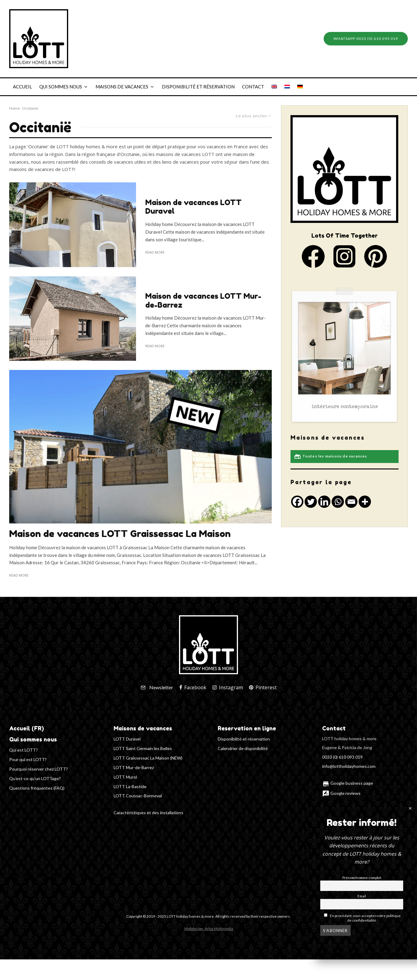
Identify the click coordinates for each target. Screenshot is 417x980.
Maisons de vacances (122, 87)
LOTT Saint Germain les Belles (143, 748)
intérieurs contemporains (345, 407)
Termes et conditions (347, 821)
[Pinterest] (263, 687)
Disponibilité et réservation (198, 87)
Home (14, 108)
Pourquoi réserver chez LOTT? (39, 769)
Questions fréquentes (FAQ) (37, 788)
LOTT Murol (125, 777)
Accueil (22, 87)
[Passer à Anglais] (274, 87)
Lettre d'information (346, 803)
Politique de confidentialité (352, 830)
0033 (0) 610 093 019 (342, 757)
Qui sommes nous (61, 87)
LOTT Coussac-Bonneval (138, 796)
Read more (155, 252)
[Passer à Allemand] (300, 87)
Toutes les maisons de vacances (330, 457)
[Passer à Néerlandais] (287, 87)
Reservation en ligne (247, 728)
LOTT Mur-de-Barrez (134, 767)
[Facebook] (193, 687)
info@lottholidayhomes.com (349, 766)
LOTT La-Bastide (130, 786)
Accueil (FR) (27, 728)
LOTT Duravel (127, 739)
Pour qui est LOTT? (28, 759)
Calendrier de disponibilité (243, 748)
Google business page (348, 783)
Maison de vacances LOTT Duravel (193, 207)
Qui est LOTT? (23, 750)
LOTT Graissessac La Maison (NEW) (148, 758)
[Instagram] (228, 687)
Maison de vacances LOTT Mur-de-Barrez (203, 301)
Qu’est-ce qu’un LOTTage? (35, 778)
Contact (253, 87)
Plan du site (342, 848)
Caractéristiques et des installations (148, 813)
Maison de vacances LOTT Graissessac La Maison (120, 534)
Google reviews (341, 793)
